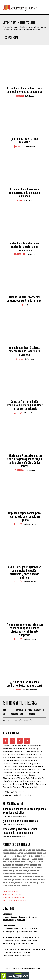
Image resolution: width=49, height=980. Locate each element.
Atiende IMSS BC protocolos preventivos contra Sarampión (24, 299)
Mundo (19, 200)
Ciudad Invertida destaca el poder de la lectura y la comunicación (24, 247)
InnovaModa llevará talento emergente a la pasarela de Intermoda (24, 351)
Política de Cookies (12, 894)
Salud (22, 305)
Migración (19, 470)
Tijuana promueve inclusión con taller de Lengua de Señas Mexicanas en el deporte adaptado (25, 630)
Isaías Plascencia (30, 690)
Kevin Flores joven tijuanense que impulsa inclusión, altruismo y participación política (25, 572)
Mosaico (19, 146)
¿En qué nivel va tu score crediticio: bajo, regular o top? (24, 684)
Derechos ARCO (10, 891)
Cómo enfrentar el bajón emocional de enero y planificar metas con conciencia (25, 405)
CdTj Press (29, 96)
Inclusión (18, 524)
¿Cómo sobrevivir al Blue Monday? (25, 140)
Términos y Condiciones (15, 900)
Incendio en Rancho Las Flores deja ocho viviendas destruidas (25, 90)
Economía (17, 690)
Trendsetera (30, 147)
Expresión (19, 254)
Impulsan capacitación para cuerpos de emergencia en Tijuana (24, 517)
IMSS (29, 305)
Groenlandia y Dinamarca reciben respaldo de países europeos (24, 193)
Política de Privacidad (14, 897)
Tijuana (19, 96)
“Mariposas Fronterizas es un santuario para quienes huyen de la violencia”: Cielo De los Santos (25, 461)
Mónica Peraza (30, 413)
